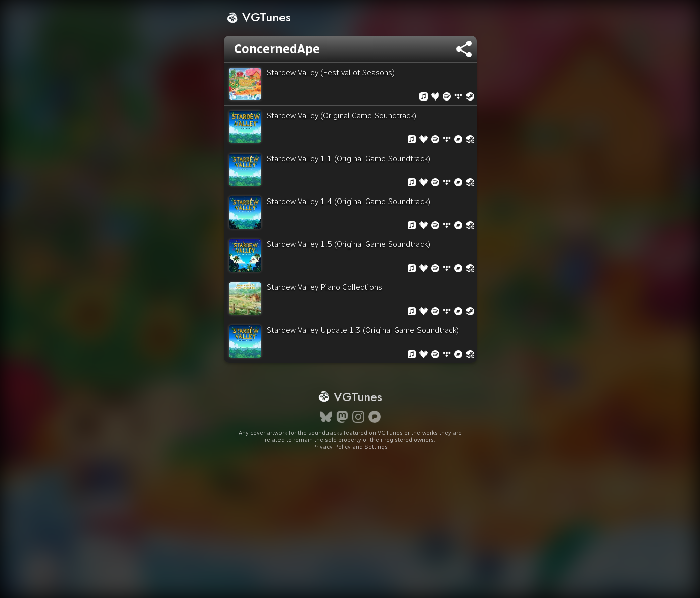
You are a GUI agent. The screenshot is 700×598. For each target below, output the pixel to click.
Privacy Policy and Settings (350, 447)
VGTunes (259, 17)
